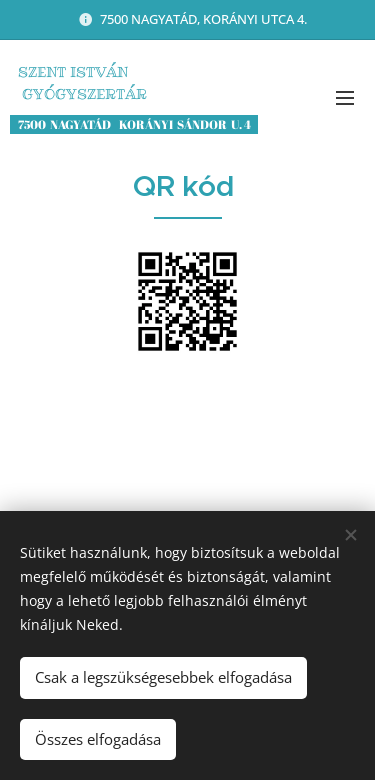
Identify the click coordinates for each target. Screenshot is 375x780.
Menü (345, 98)
